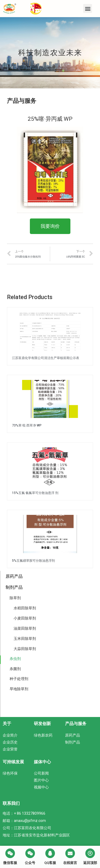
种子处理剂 (19, 679)
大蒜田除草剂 (25, 649)
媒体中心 (42, 762)
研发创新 (42, 724)
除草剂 (15, 598)
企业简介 (10, 735)
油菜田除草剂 (25, 628)
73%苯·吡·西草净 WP (27, 425)
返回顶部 (90, 863)
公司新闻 (41, 773)
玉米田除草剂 (25, 639)
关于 (7, 724)
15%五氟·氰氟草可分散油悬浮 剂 (35, 493)
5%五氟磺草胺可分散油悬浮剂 (33, 561)
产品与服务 (76, 724)
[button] (88, 8)
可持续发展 (13, 762)
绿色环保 (10, 773)
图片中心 (41, 780)
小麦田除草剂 (25, 618)
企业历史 (10, 742)
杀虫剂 (15, 659)
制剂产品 (14, 587)
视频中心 (41, 787)
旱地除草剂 (19, 689)
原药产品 (14, 576)
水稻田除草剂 (25, 608)
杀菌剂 (15, 669)
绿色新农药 (43, 735)
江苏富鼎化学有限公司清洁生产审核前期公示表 (46, 358)
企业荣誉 (10, 749)
